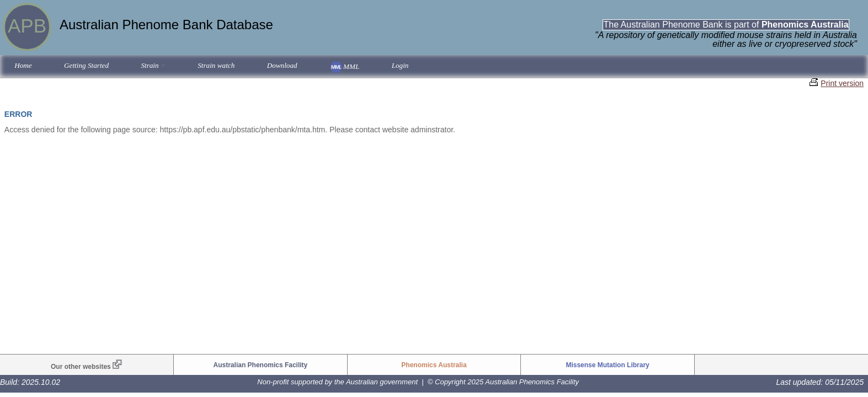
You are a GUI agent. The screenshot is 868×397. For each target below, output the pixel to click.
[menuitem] (23, 66)
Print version (842, 83)
